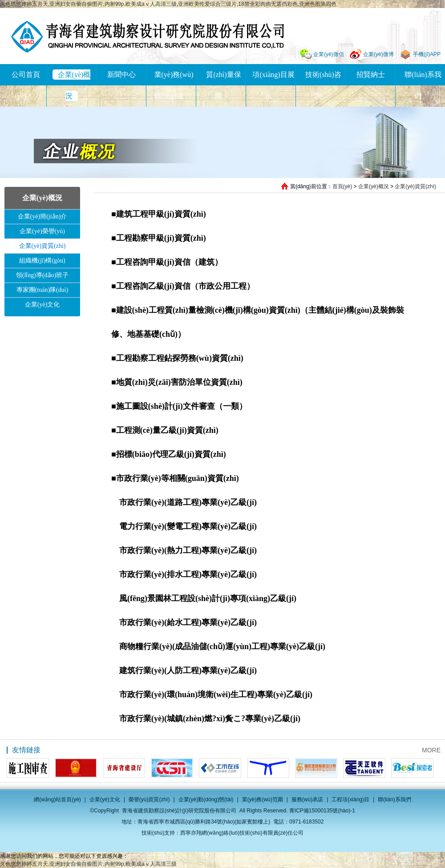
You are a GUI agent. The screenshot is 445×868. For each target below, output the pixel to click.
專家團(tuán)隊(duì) (42, 290)
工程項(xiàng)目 (350, 799)
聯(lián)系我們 (394, 799)
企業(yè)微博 (378, 54)
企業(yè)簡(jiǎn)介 (42, 216)
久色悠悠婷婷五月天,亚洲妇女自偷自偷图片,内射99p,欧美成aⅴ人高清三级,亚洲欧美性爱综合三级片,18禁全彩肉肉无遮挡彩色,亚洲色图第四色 (168, 4)
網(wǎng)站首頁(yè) (57, 799)
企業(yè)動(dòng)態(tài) (206, 799)
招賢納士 (371, 75)
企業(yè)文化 (42, 305)
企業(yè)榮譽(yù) (42, 231)
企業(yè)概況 (374, 186)
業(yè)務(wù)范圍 (263, 799)
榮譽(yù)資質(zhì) (149, 799)
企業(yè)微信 (329, 54)
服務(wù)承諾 (307, 799)
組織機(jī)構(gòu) (42, 260)
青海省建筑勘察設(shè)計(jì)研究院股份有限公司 (148, 37)
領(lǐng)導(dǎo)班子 (42, 275)
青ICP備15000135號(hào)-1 (322, 811)
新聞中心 (121, 75)
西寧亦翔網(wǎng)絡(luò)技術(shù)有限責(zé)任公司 (242, 833)
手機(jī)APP (427, 54)
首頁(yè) (342, 186)
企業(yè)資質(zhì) (415, 186)
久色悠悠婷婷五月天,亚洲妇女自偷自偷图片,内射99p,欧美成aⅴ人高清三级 (88, 864)
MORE (431, 750)
